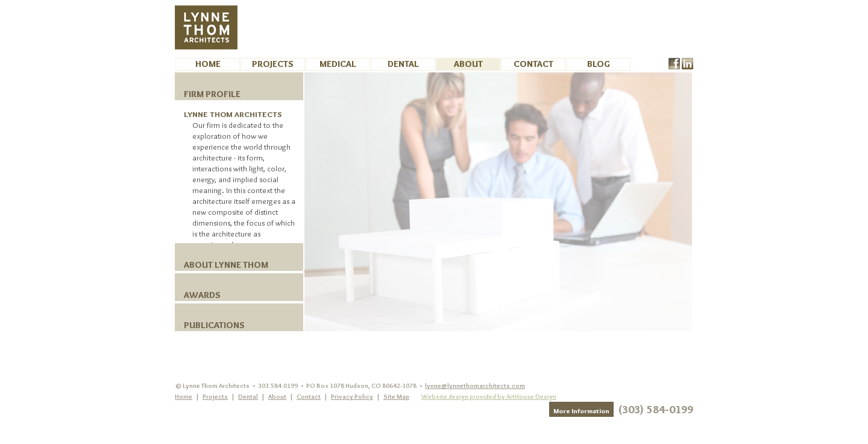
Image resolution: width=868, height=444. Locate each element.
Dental (403, 64)
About (468, 64)
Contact (533, 64)
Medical (338, 64)
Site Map (396, 396)
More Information (581, 411)
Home (208, 64)
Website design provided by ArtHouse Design (489, 396)
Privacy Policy (352, 396)
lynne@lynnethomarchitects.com (475, 385)
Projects (273, 64)
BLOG (599, 64)
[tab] (239, 86)
